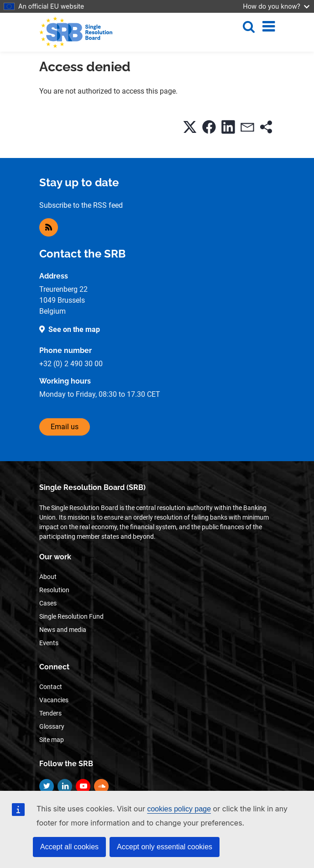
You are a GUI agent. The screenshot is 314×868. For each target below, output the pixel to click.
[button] (190, 127)
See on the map (74, 329)
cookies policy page (179, 809)
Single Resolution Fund (71, 616)
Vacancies (54, 700)
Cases (48, 603)
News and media (63, 630)
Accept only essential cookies (165, 847)
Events (49, 643)
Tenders (50, 713)
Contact (51, 687)
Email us (65, 427)
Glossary (52, 726)
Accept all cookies (69, 847)
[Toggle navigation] (269, 26)
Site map (52, 740)
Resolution (54, 590)
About (48, 577)
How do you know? (276, 6)
